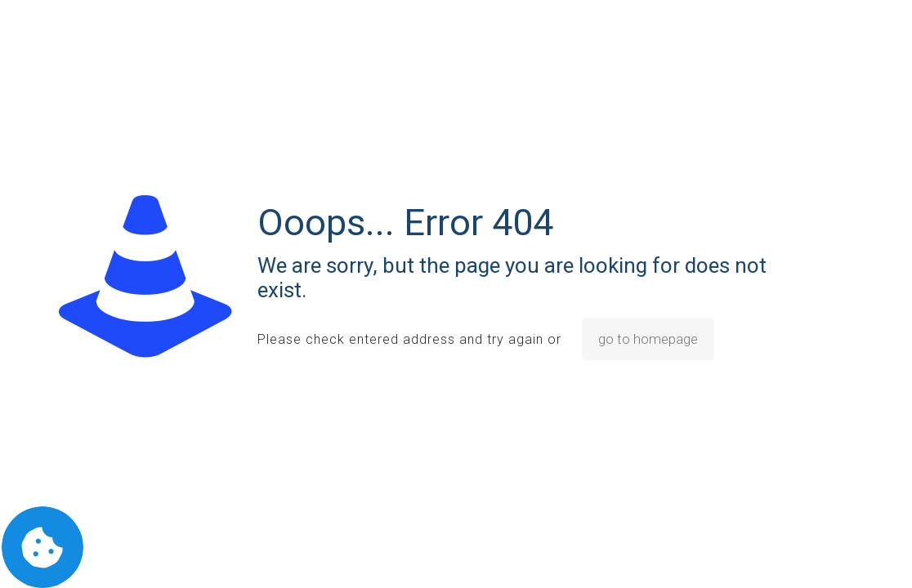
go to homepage (648, 339)
